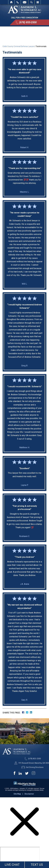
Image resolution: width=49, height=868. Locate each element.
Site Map (17, 794)
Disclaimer (29, 794)
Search (31, 2)
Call (18, 2)
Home (11, 2)
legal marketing (20, 790)
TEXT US (37, 865)
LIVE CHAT (12, 865)
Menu (38, 2)
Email (25, 2)
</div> (20, 857)
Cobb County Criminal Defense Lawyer (18, 46)
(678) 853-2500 (28, 22)
